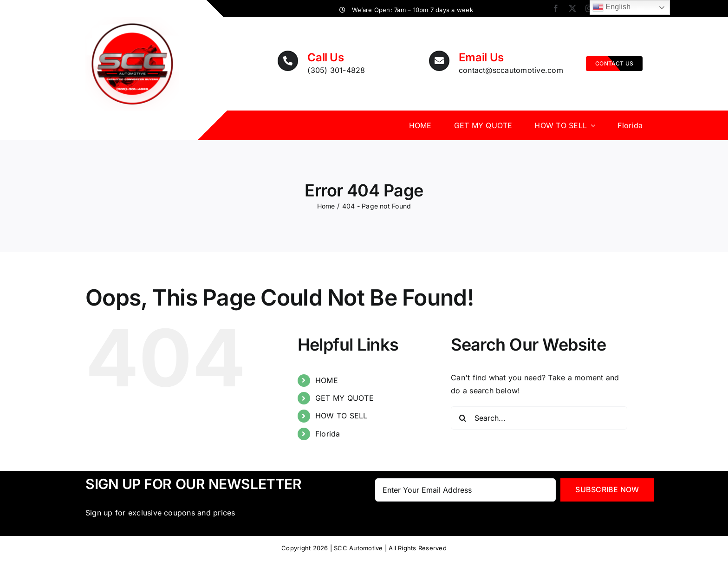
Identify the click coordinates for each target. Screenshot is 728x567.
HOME (327, 380)
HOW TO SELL (341, 416)
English (612, 7)
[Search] (462, 418)
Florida (328, 434)
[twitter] (572, 8)
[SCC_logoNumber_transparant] (132, 21)
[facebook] (556, 8)
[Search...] (539, 418)
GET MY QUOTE (344, 398)
